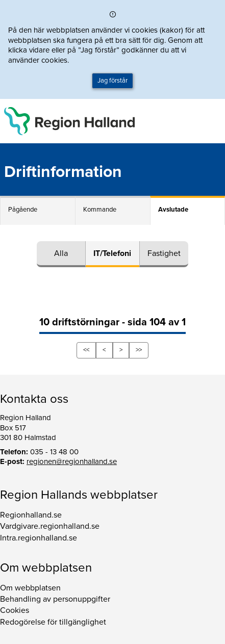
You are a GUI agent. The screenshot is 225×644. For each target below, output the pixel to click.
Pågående (23, 210)
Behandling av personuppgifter (55, 599)
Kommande (100, 210)
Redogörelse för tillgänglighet (53, 622)
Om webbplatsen (30, 588)
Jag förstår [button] (112, 81)
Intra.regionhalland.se (39, 538)
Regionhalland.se (31, 515)
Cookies (15, 610)
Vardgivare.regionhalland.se (50, 526)
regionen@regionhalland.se (72, 461)
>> (139, 350)
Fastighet (164, 253)
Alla (61, 253)
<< (86, 350)
